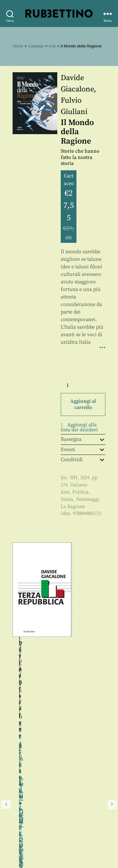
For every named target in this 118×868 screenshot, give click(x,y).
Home (18, 46)
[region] (59, 625)
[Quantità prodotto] (73, 385)
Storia (67, 499)
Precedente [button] (6, 625)
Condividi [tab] (83, 460)
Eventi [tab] (83, 450)
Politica (81, 492)
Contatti (17, 833)
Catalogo (36, 46)
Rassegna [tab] (83, 439)
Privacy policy (24, 847)
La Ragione (73, 507)
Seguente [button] (112, 625)
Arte (52, 46)
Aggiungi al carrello (83, 404)
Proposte (17, 840)
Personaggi (88, 499)
